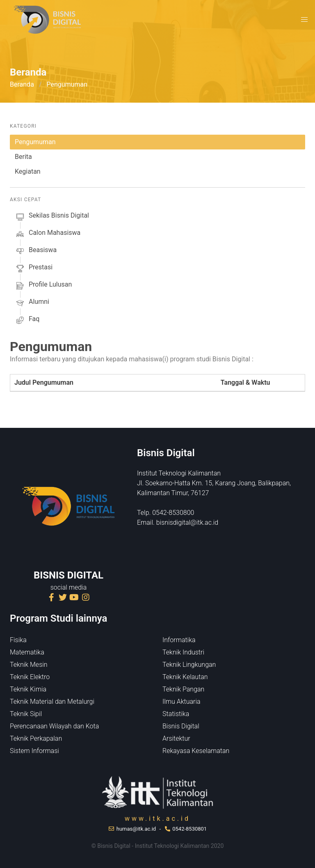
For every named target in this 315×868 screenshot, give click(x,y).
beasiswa (36, 251)
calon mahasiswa (48, 234)
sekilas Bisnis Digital (52, 217)
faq (27, 320)
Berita (23, 157)
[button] (304, 20)
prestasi (34, 269)
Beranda (22, 84)
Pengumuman (35, 142)
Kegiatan (28, 171)
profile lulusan (43, 286)
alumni (32, 303)
